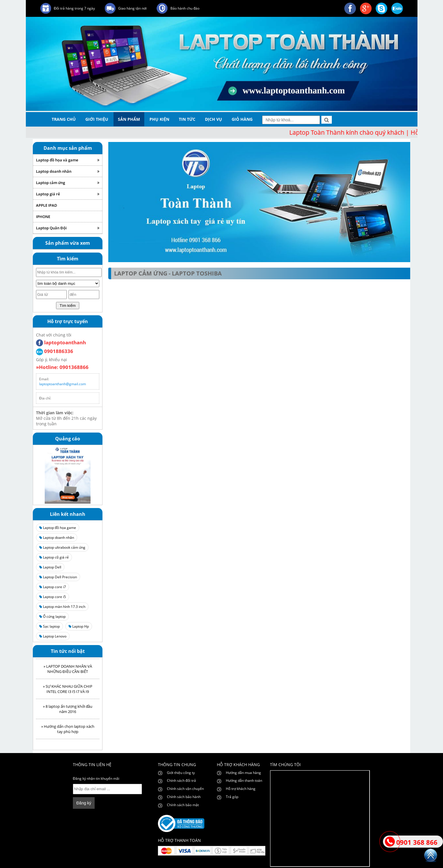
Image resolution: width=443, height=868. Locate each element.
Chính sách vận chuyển (185, 789)
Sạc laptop (49, 626)
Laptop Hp (79, 626)
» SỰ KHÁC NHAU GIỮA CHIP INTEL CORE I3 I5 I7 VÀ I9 (68, 691)
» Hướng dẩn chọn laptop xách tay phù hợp (68, 731)
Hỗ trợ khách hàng (241, 789)
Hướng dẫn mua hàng (243, 773)
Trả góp (232, 797)
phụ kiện (159, 119)
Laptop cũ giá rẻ (54, 557)
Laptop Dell (50, 567)
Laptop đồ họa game (58, 528)
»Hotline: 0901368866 (62, 367)
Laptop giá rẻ (68, 194)
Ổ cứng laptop (52, 616)
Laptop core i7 (53, 587)
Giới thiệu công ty (181, 773)
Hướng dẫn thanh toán (244, 780)
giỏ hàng (242, 119)
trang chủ (64, 119)
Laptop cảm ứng (68, 183)
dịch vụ (214, 119)
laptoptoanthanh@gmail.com (63, 384)
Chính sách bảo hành (184, 797)
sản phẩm (129, 119)
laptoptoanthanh (61, 342)
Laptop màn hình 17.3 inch (62, 607)
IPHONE (43, 217)
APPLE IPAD (47, 205)
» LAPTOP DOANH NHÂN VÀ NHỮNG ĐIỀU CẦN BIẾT (68, 671)
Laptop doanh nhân (68, 171)
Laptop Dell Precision (58, 577)
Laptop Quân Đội (68, 228)
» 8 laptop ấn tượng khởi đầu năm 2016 (68, 711)
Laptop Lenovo (53, 636)
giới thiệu (97, 119)
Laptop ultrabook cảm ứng (62, 547)
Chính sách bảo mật (183, 805)
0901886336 (55, 351)
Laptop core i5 (53, 597)
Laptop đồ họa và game (68, 160)
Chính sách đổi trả (181, 780)
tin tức (187, 119)
